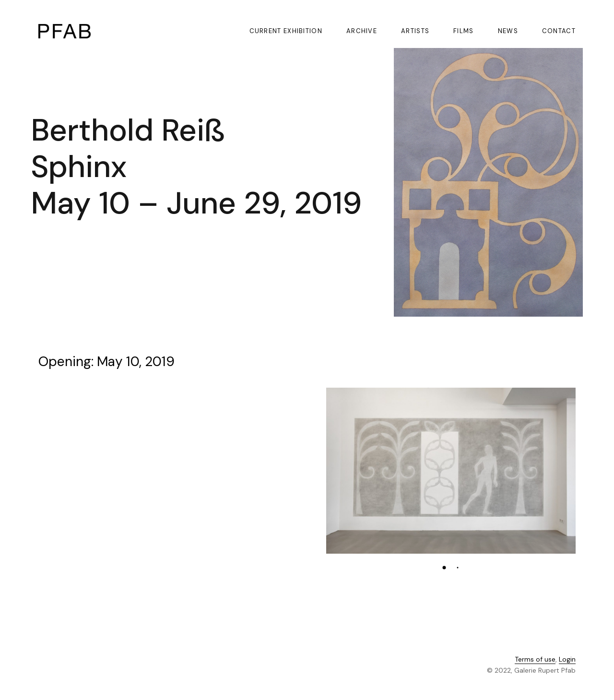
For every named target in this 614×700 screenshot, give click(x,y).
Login (567, 660)
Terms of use (535, 660)
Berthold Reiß (128, 130)
